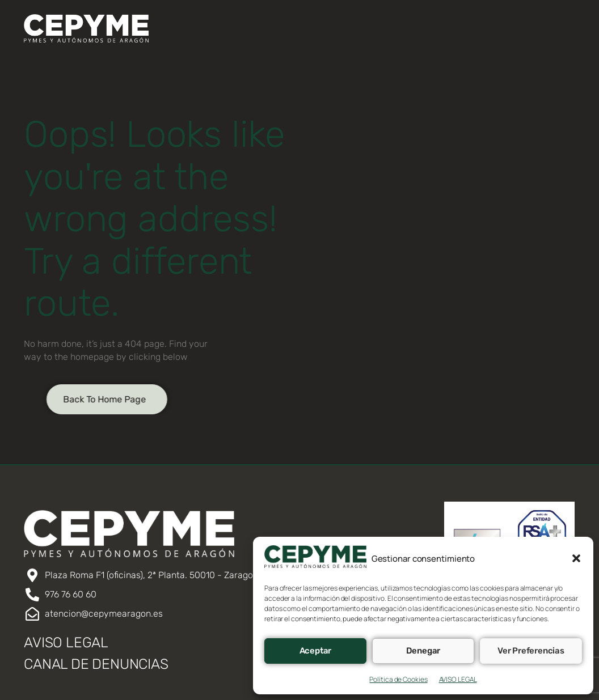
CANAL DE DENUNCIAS (96, 664)
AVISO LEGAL (458, 679)
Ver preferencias (531, 651)
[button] (576, 558)
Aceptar (316, 651)
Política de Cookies (398, 679)
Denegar (423, 651)
